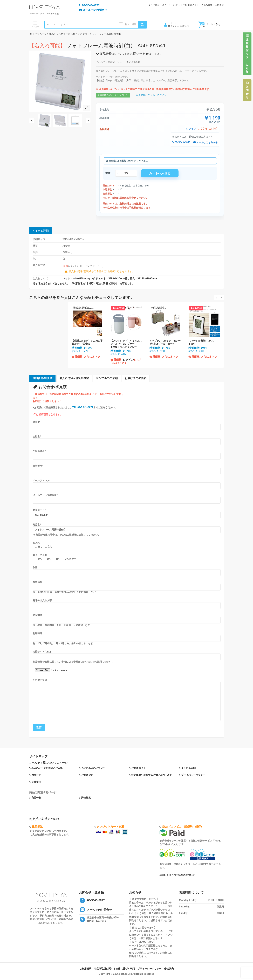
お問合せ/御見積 (42, 378)
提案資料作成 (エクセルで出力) (113, 95)
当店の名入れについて (93, 768)
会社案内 (36, 782)
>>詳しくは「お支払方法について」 (178, 875)
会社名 (37, 436)
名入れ (36, 543)
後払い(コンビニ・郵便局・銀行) (182, 827)
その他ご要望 (40, 680)
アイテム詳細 (40, 231)
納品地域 (37, 615)
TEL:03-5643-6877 (83, 407)
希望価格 (37, 582)
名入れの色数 (40, 555)
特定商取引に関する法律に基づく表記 (152, 775)
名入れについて (170, 5)
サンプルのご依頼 (107, 378)
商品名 (37, 525)
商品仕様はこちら (110, 54)
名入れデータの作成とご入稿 (47, 768)
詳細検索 (86, 798)
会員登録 (184, 26)
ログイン (172, 26)
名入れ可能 (131, 24)
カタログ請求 (153, 5)
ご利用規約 (87, 775)
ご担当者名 (39, 451)
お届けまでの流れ (136, 378)
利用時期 (37, 633)
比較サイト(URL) (42, 652)
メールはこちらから (206, 142)
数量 (35, 567)
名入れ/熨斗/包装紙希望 (74, 378)
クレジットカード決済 (110, 827)
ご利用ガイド (190, 5)
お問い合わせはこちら (144, 54)
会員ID (36, 422)
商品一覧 (36, 798)
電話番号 (38, 466)
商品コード (39, 510)
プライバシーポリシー (193, 775)
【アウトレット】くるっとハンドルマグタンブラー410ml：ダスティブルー (126, 344)
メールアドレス (42, 481)
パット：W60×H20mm (110, 279)
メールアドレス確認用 (45, 495)
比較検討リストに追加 (247, 54)
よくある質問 (206, 5)
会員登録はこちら (145, 95)
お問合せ (220, 5)
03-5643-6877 (181, 142)
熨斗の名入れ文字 (42, 600)
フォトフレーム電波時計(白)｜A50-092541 (97, 46)
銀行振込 (37, 827)
